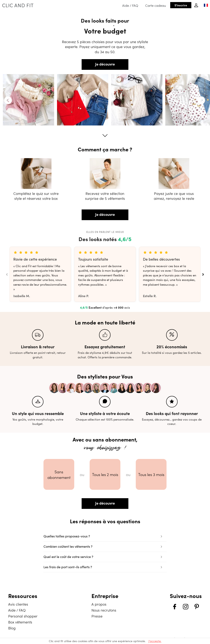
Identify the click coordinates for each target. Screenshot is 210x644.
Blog (12, 628)
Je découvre (105, 64)
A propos (99, 604)
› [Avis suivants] (203, 274)
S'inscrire (181, 5)
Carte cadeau (156, 5)
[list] (105, 274)
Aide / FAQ (130, 5)
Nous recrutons (104, 610)
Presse (97, 616)
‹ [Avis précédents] (7, 274)
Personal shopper (23, 616)
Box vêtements (20, 622)
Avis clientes (18, 604)
